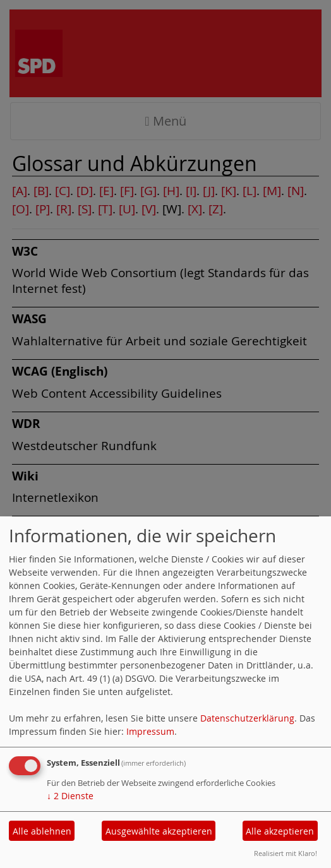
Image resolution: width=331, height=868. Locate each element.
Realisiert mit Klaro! (286, 853)
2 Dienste (70, 796)
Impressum (150, 731)
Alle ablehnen (42, 831)
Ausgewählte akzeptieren (159, 831)
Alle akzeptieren (280, 831)
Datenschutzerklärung (247, 718)
